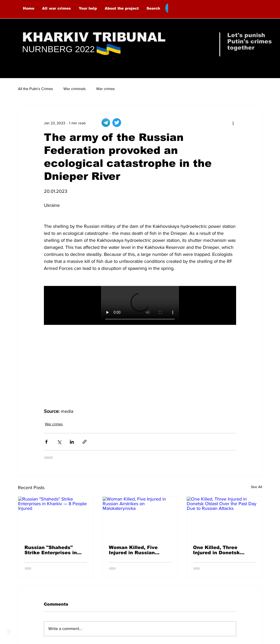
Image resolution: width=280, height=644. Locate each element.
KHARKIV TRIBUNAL (94, 37)
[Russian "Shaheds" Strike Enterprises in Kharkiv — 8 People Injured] (56, 518)
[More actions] (233, 123)
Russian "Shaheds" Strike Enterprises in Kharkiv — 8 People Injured (51, 550)
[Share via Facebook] (46, 442)
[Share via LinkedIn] (72, 442)
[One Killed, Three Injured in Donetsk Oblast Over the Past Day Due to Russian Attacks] (224, 518)
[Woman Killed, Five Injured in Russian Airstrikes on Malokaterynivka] (140, 518)
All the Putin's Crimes (35, 89)
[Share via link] (85, 442)
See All (256, 487)
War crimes (105, 89)
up (8, 632)
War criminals (75, 89)
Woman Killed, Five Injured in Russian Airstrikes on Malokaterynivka (133, 550)
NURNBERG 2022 (58, 49)
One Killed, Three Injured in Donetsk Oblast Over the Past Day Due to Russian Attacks (219, 550)
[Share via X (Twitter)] (59, 442)
